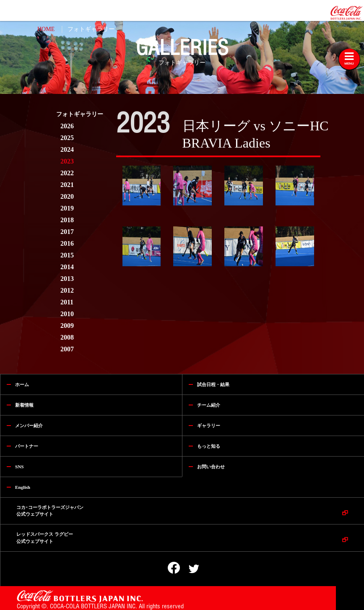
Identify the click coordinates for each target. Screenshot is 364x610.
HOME (46, 29)
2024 (67, 149)
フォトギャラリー (91, 29)
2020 (67, 196)
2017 (67, 232)
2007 (67, 349)
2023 (67, 161)
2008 (67, 337)
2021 (67, 185)
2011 (67, 302)
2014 (67, 267)
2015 (67, 255)
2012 (67, 290)
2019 (67, 208)
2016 (67, 243)
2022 (67, 173)
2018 (67, 220)
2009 (67, 326)
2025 (67, 138)
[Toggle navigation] (349, 59)
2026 (67, 126)
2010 (67, 314)
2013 (67, 279)
